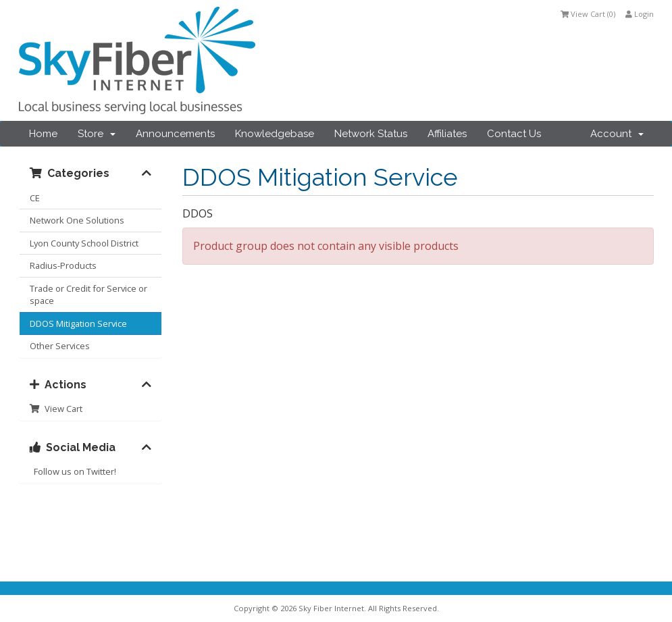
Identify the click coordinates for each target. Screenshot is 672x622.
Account (617, 134)
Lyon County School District (84, 243)
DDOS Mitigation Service (78, 323)
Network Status (371, 134)
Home (43, 134)
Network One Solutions (77, 220)
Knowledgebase (275, 134)
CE (35, 198)
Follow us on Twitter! (73, 471)
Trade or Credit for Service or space (88, 295)
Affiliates (447, 134)
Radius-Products (63, 265)
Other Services (60, 346)
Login (640, 14)
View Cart (56, 409)
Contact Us (514, 134)
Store (97, 134)
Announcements (175, 134)
